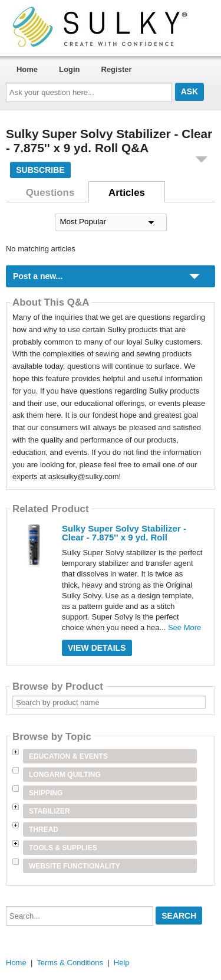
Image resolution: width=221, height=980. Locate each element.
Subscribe (40, 170)
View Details (97, 648)
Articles (127, 193)
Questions (50, 193)
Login (69, 69)
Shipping (46, 793)
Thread (44, 830)
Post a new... (38, 276)
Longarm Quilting (65, 775)
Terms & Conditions (70, 963)
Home (27, 69)
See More (184, 627)
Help (122, 963)
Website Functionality (75, 866)
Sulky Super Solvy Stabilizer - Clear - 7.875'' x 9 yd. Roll (124, 533)
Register (117, 69)
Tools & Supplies (63, 848)
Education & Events (68, 756)
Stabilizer (50, 811)
